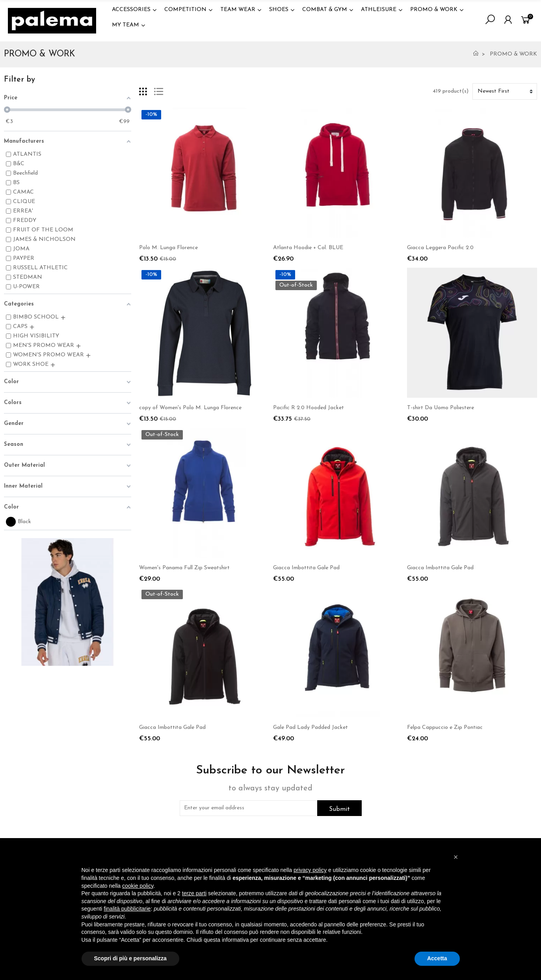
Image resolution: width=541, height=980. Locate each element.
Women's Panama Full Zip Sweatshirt (184, 568)
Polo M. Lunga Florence (168, 248)
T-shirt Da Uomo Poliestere (441, 408)
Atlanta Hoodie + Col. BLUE (308, 248)
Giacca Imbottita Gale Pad (306, 568)
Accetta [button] (437, 958)
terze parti (194, 893)
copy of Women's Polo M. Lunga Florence (190, 408)
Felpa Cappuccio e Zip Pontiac (445, 728)
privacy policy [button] (310, 870)
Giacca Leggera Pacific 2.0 (440, 248)
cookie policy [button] (138, 886)
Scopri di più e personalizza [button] (130, 958)
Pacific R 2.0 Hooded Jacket (309, 408)
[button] (456, 857)
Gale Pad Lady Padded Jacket (310, 728)
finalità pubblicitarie (127, 909)
